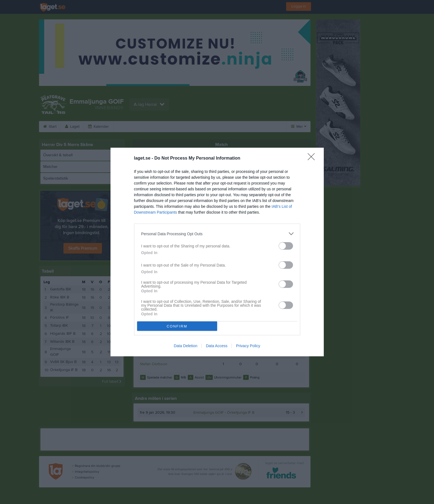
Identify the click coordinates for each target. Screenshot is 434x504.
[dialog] (217, 252)
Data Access (217, 346)
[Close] (313, 158)
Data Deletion (186, 346)
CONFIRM (177, 326)
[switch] (286, 246)
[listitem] (217, 234)
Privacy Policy (248, 346)
